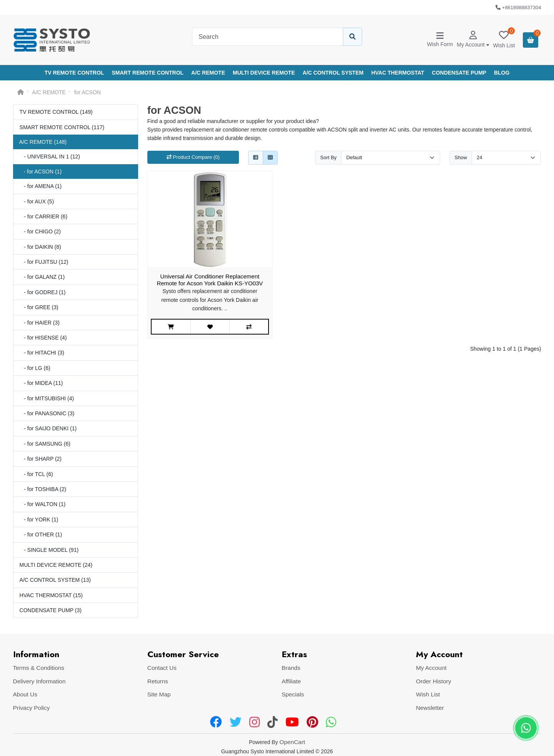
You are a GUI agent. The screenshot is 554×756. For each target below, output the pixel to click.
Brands (291, 668)
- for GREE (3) (39, 307)
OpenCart (292, 742)
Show (461, 157)
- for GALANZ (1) (42, 277)
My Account (431, 668)
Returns (158, 681)
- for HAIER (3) (40, 323)
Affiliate (291, 681)
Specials (293, 694)
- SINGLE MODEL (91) (49, 550)
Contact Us (162, 668)
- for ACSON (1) (40, 172)
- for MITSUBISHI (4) (47, 398)
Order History (434, 681)
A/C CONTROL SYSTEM (333, 73)
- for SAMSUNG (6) (45, 444)
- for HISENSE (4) (43, 338)
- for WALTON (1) (43, 504)
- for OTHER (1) (41, 535)
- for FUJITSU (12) (44, 262)
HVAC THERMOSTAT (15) (51, 595)
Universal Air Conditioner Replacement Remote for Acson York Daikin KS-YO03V (210, 280)
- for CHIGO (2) (40, 231)
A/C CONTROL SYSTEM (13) (55, 580)
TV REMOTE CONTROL (74, 73)
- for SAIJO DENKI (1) (48, 428)
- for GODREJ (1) (43, 292)
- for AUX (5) (37, 201)
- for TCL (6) (36, 474)
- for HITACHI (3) (42, 353)
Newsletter (430, 708)
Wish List (428, 694)
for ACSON (88, 92)
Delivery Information (39, 681)
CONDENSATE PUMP (459, 73)
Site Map (159, 694)
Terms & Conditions (39, 668)
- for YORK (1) (39, 520)
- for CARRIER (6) (43, 216)
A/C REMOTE (208, 73)
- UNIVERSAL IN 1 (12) (50, 157)
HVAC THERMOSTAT (398, 73)
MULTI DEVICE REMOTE (264, 73)
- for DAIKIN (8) (40, 247)
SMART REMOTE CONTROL (148, 73)
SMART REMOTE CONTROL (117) (62, 127)
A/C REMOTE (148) (43, 142)
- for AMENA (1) (41, 186)
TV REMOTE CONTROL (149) (56, 112)
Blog (502, 73)
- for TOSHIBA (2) (43, 489)
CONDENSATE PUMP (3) (51, 610)
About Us (25, 694)
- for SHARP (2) (41, 459)
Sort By (328, 157)
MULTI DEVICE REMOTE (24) (56, 565)
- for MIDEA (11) (41, 383)
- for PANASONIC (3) (47, 413)
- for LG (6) (35, 368)
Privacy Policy (32, 708)
